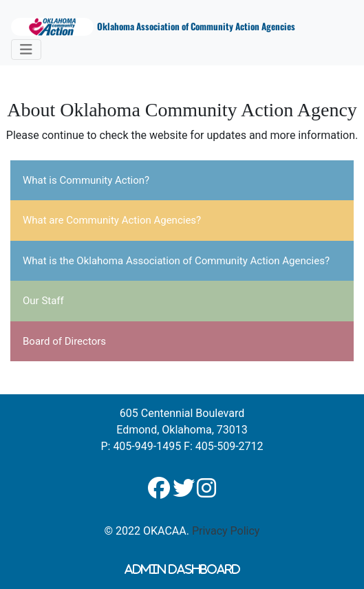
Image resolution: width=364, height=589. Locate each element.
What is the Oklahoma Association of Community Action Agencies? (176, 261)
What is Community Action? (86, 180)
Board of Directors (64, 341)
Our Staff (43, 301)
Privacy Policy (226, 531)
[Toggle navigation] (26, 50)
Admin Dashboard (182, 569)
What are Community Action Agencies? (112, 220)
